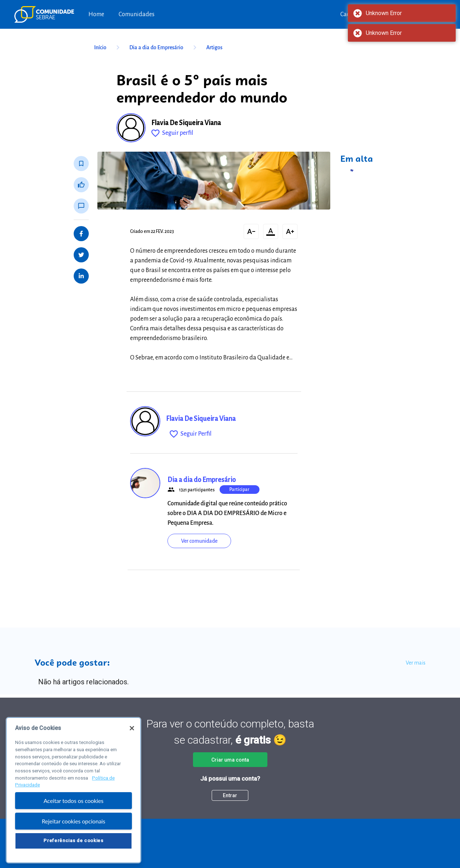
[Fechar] (132, 734)
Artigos (214, 47)
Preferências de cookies (73, 847)
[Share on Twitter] (81, 255)
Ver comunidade (199, 541)
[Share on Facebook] (81, 234)
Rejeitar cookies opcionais (73, 827)
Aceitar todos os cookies (73, 807)
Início (108, 47)
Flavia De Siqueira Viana (186, 123)
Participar (239, 490)
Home (96, 14)
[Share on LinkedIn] (81, 276)
